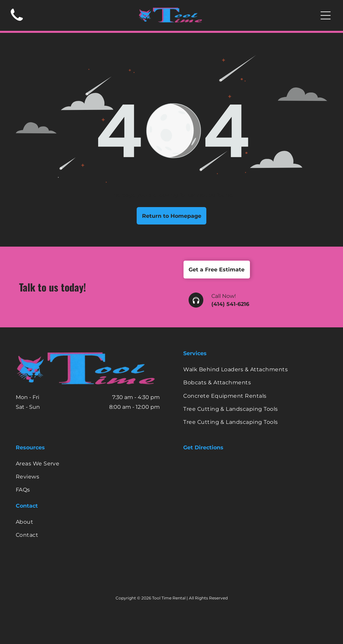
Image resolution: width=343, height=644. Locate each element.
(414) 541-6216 (230, 304)
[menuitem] (255, 369)
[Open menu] (326, 15)
